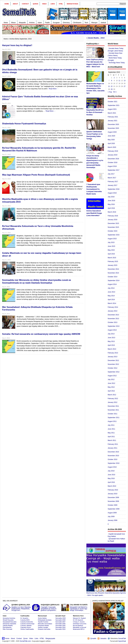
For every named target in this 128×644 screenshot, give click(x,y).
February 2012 (113, 399)
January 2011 (113, 448)
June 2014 (111, 292)
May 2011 (111, 433)
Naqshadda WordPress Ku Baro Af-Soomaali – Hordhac (95, 112)
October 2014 (113, 277)
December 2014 (113, 269)
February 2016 (113, 216)
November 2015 (113, 227)
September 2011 (114, 418)
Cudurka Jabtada (26, 625)
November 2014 (113, 273)
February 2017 (113, 182)
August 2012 (112, 376)
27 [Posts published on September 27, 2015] (125, 86)
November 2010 (113, 456)
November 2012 (113, 364)
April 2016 (111, 208)
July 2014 (111, 288)
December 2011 (113, 406)
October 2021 (113, 102)
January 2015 (113, 265)
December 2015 (113, 223)
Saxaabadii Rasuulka (10, 622)
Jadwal (103, 23)
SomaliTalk (122, 638)
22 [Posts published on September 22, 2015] (112, 86)
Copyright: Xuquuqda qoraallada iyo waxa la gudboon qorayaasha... (46, 608)
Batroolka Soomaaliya (45, 624)
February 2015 (113, 261)
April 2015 (111, 254)
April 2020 (111, 143)
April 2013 (111, 345)
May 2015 (111, 250)
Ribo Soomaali (8, 629)
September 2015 (114, 235)
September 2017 (114, 170)
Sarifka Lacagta (43, 627)
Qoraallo (93, 638)
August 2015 (112, 239)
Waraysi (94, 23)
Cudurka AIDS (25, 620)
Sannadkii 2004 (60, 627)
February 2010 (113, 490)
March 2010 (112, 486)
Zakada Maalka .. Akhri (96, 38)
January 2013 (113, 357)
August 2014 (112, 284)
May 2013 (111, 341)
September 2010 (114, 463)
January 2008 (113, 520)
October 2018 (113, 163)
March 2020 (112, 147)
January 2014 (113, 311)
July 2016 (111, 197)
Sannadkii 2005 (60, 625)
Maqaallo (22, 23)
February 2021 (113, 117)
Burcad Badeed (78, 625)
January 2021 (113, 121)
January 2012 (113, 402)
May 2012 (111, 387)
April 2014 (111, 300)
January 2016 (113, 220)
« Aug (110, 92)
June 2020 (111, 136)
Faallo (47, 23)
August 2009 (112, 513)
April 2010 (111, 482)
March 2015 (112, 258)
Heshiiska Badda (43, 625)
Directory (66, 23)
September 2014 (114, 281)
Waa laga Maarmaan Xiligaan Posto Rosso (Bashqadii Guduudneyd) (36, 175)
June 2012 (111, 383)
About (15, 4)
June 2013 (111, 338)
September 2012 (114, 372)
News (6, 23)
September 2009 (114, 509)
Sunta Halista (42, 618)
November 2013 (113, 319)
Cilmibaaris (77, 23)
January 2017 (113, 185)
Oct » (115, 92)
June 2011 (111, 429)
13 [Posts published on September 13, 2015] (125, 81)
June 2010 (111, 475)
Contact (25, 4)
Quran (35, 4)
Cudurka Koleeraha (27, 622)
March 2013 (112, 349)
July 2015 (111, 242)
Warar (13, 23)
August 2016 (112, 193)
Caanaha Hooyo (26, 627)
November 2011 (113, 410)
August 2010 (112, 467)
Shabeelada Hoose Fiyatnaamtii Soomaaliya (24, 124)
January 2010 (113, 494)
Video (44, 4)
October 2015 (113, 231)
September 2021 (114, 105)
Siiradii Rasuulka (8, 620)
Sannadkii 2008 (60, 620)
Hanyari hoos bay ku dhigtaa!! (17, 45)
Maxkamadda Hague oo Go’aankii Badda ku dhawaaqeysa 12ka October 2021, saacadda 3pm (95, 88)
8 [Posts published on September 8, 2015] (112, 81)
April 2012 (111, 391)
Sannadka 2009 (61, 618)
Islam (40, 23)
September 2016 (114, 189)
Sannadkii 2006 (60, 624)
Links (53, 4)
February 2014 (113, 307)
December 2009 (113, 498)
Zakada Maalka (8, 625)
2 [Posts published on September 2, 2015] (114, 78)
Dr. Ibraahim (24, 618)
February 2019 (113, 151)
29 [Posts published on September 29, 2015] (112, 89)
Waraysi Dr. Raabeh (79, 618)
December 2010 (113, 452)
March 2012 (112, 395)
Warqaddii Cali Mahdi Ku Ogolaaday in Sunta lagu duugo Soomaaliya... (75, 608)
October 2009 (113, 505)
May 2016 (111, 204)
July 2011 (111, 425)
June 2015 (111, 246)
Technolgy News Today (117, 63)
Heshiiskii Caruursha (80, 624)
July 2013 (111, 334)
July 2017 (111, 174)
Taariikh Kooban (43, 622)
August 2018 (112, 166)
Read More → (54, 89)
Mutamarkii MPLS (79, 629)
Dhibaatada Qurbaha (45, 620)
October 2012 (113, 368)
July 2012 (111, 379)
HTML (61, 4)
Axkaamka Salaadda (9, 624)
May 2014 (111, 296)
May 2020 (111, 140)
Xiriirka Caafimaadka (27, 629)
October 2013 (113, 322)
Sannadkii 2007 (60, 622)
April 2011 (111, 437)
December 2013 (113, 315)
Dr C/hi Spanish (78, 620)
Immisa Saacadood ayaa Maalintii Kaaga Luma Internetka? (94, 213)
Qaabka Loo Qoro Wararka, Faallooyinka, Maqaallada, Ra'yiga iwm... (17, 608)
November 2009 (113, 501)
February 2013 (113, 353)
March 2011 (112, 440)
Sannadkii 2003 (60, 629)
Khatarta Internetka (44, 629)
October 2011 (113, 414)
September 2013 (114, 326)
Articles (32, 23)
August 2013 (112, 330)
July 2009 (111, 517)
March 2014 (112, 303)
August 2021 (112, 109)
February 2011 (113, 444)
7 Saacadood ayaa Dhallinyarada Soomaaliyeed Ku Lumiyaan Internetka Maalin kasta (94, 189)
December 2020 (113, 124)
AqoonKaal (122, 641)
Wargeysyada (72, 4)
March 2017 (112, 178)
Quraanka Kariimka (9, 618)
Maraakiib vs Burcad (80, 627)
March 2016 (112, 212)
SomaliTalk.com (25, 641)
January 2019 (113, 155)
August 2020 (112, 132)
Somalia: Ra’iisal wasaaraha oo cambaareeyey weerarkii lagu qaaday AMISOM (41, 334)
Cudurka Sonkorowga (27, 624)
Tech (86, 23)
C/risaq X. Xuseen (79, 622)
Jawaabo (103, 638)
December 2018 (113, 159)
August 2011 (112, 421)
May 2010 (111, 478)
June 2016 (111, 201)
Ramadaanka (7, 627)
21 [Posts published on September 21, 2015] (109, 86)
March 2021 (112, 113)
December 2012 (113, 360)
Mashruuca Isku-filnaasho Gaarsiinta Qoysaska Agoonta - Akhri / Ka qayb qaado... (106, 593)
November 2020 (113, 128)
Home (7, 4)
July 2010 (111, 471)
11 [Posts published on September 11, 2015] (119, 81)
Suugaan (56, 23)
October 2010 (113, 459)
